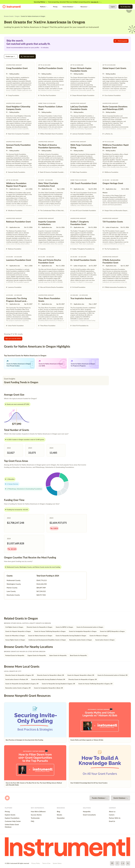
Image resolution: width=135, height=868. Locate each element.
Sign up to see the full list (13, 339)
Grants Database (69, 7)
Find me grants (121, 41)
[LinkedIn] (128, 863)
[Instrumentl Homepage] (12, 7)
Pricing (55, 7)
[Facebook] (112, 863)
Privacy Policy (36, 863)
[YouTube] (123, 863)
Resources (85, 7)
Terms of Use (46, 863)
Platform (44, 7)
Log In (113, 7)
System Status (57, 863)
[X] (117, 863)
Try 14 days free (126, 7)
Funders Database (100, 798)
